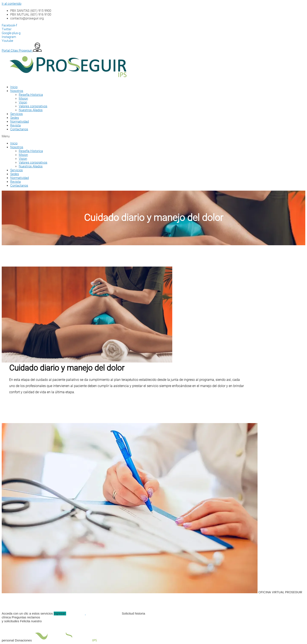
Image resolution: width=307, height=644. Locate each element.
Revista (15, 125)
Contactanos (19, 129)
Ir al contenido (12, 4)
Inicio (14, 87)
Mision (23, 99)
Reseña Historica (31, 95)
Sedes (15, 118)
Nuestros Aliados (31, 110)
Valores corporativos (33, 106)
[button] (123, 136)
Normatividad (20, 122)
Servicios (17, 114)
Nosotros (17, 91)
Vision (23, 102)
